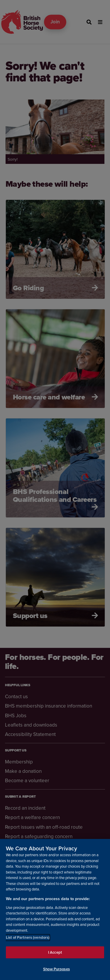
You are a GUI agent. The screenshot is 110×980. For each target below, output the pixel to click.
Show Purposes (56, 969)
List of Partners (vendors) (28, 937)
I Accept (55, 952)
